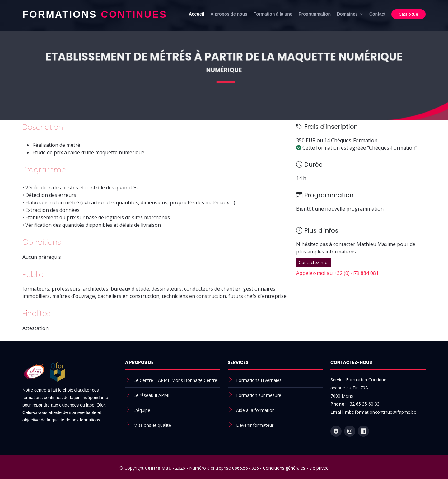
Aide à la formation (255, 410)
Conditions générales (284, 468)
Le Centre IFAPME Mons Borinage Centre (175, 380)
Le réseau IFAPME (152, 395)
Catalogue (408, 14)
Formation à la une (273, 14)
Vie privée (319, 468)
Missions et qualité (152, 425)
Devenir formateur (255, 425)
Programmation (314, 14)
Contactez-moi (314, 262)
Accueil (197, 14)
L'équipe (142, 410)
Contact (377, 14)
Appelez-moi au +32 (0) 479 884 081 (337, 273)
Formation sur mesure (259, 395)
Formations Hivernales (259, 380)
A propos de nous (229, 14)
